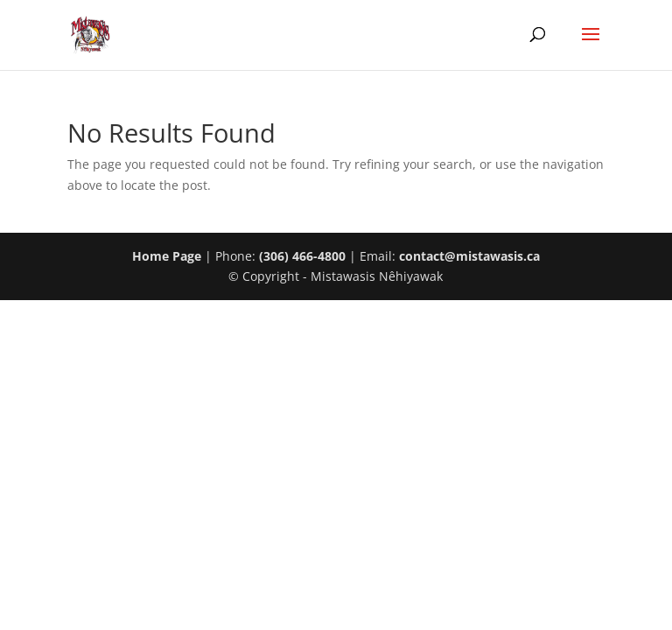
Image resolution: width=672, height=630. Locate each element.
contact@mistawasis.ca (469, 256)
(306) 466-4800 (302, 256)
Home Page (167, 256)
